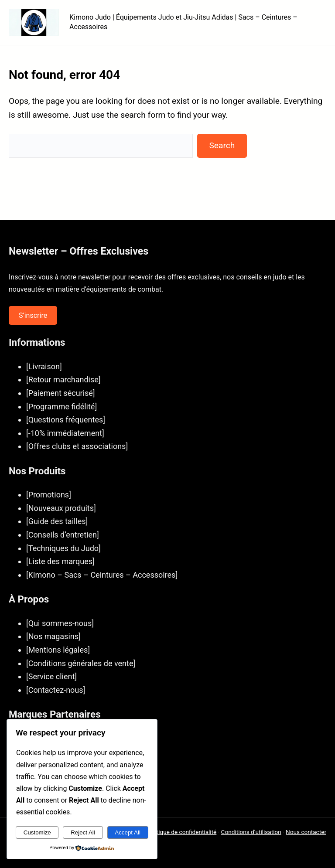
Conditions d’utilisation (251, 832)
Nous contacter (306, 832)
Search (222, 145)
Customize (37, 832)
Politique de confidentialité (181, 832)
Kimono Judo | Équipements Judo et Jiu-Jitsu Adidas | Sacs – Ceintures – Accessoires (183, 22)
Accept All (128, 832)
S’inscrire (33, 315)
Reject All (83, 832)
